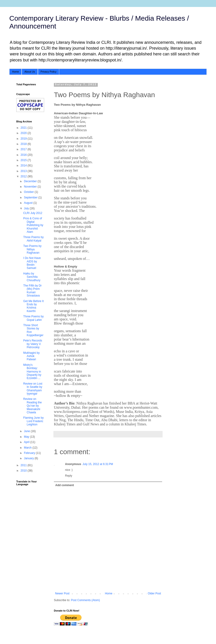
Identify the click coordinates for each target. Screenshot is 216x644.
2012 (24, 176)
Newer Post (62, 593)
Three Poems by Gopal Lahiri (33, 318)
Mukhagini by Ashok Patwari (31, 356)
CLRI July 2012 (33, 213)
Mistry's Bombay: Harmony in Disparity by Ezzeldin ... (32, 372)
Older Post (154, 593)
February (30, 453)
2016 (24, 155)
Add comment (65, 485)
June (27, 431)
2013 (24, 171)
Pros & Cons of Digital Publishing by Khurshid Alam (33, 225)
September (31, 198)
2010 (24, 471)
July (27, 208)
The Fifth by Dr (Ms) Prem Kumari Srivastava (32, 291)
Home (15, 72)
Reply (69, 476)
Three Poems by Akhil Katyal (33, 239)
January (29, 458)
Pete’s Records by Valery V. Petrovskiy (33, 344)
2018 (24, 144)
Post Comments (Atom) (85, 600)
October (29, 192)
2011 (24, 465)
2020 (24, 133)
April (27, 442)
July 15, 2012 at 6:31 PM (98, 464)
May (27, 437)
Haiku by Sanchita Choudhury (32, 277)
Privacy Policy (49, 72)
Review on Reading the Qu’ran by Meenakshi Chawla (33, 406)
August (29, 203)
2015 (24, 160)
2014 (24, 166)
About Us (30, 72)
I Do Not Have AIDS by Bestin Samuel (32, 263)
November (31, 187)
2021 (24, 128)
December (31, 181)
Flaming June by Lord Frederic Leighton (33, 421)
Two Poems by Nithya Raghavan (32, 249)
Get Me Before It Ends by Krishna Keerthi (33, 306)
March (28, 448)
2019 (24, 139)
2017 (24, 149)
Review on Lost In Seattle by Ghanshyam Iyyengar (33, 389)
